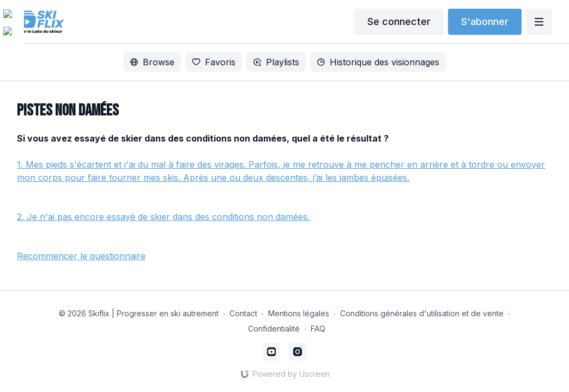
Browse (152, 62)
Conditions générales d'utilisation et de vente (422, 313)
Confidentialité (274, 329)
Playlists (276, 62)
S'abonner (485, 22)
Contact (243, 313)
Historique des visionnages (378, 62)
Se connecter (399, 22)
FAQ (318, 329)
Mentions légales (299, 313)
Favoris (214, 62)
